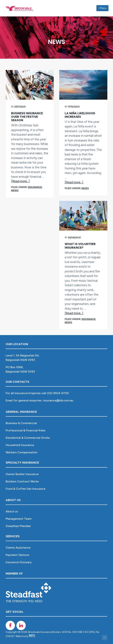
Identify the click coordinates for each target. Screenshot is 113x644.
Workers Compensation (22, 452)
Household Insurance (20, 445)
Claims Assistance (18, 548)
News (15, 190)
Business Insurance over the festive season (27, 117)
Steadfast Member (18, 526)
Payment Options (17, 555)
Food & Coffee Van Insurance (26, 489)
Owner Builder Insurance (22, 474)
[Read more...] (20, 181)
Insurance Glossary (19, 562)
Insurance (35, 187)
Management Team (19, 519)
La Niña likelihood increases (80, 115)
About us (12, 511)
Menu (102, 8)
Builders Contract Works (22, 481)
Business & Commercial (21, 423)
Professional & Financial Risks (26, 430)
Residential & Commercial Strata (28, 438)
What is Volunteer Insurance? (80, 246)
